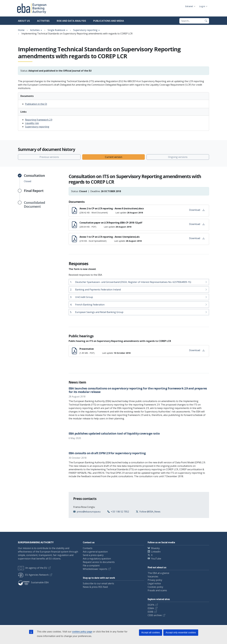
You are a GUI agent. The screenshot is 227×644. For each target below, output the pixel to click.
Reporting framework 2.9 (39, 120)
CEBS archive (155, 615)
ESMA (151, 608)
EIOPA (151, 605)
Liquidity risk (32, 123)
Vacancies (153, 576)
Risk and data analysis (71, 21)
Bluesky (155, 548)
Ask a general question (95, 552)
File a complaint (91, 566)
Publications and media (109, 21)
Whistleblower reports (95, 569)
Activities (43, 21)
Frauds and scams (157, 590)
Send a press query (93, 555)
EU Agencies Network (33, 575)
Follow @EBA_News (150, 512)
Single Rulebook (56, 30)
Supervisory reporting (85, 30)
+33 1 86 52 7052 (120, 512)
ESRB (150, 612)
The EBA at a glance (158, 573)
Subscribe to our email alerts (98, 583)
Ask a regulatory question (97, 559)
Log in (202, 6)
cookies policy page (82, 632)
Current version (114, 157)
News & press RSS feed (95, 587)
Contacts (88, 548)
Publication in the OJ (36, 104)
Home (21, 30)
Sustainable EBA (33, 582)
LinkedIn (156, 552)
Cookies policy (155, 587)
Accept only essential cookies (181, 633)
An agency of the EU (33, 568)
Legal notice (154, 583)
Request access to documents (99, 562)
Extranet (189, 6)
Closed (34, 178)
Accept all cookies (151, 633)
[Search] (206, 21)
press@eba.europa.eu (89, 512)
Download (197, 210)
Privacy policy (155, 580)
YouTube (156, 559)
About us (24, 21)
